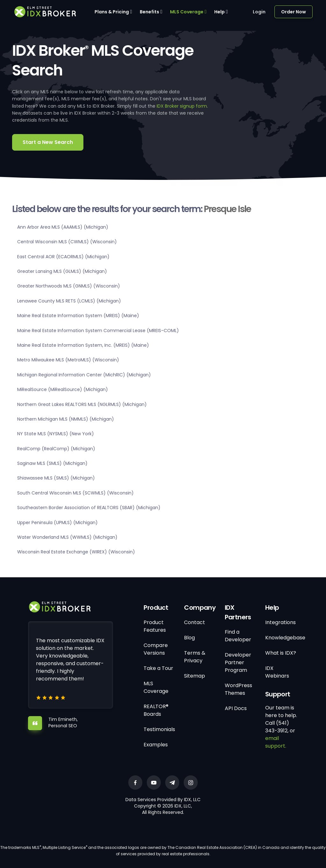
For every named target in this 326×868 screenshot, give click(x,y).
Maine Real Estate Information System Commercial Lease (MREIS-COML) (98, 331)
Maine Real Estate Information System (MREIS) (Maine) (78, 316)
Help (220, 12)
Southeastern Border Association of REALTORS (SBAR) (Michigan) (89, 508)
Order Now (294, 12)
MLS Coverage (187, 12)
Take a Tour (158, 668)
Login (259, 12)
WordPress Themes (238, 689)
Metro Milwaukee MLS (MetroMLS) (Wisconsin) (68, 360)
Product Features (155, 626)
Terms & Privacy (195, 657)
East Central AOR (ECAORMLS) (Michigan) (63, 257)
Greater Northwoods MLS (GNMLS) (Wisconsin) (69, 286)
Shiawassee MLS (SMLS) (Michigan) (56, 478)
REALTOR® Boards (156, 710)
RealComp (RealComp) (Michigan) (56, 449)
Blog (189, 638)
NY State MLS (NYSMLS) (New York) (56, 434)
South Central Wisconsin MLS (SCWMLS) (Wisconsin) (75, 493)
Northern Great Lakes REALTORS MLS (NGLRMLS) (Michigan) (82, 404)
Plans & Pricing (112, 12)
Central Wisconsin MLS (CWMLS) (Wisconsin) (67, 242)
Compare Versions (156, 649)
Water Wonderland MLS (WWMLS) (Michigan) (67, 537)
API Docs (236, 708)
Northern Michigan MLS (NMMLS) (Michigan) (66, 419)
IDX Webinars (277, 672)
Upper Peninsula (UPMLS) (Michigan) (57, 523)
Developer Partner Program (238, 662)
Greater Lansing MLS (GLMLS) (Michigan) (62, 271)
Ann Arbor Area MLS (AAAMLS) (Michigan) (63, 227)
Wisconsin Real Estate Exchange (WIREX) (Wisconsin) (76, 552)
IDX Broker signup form (182, 106)
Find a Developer (238, 636)
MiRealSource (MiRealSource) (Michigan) (63, 389)
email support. (276, 742)
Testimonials (159, 729)
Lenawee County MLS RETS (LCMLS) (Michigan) (69, 301)
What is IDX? (281, 653)
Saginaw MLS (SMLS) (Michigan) (52, 463)
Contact (195, 622)
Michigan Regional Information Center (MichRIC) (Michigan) (84, 375)
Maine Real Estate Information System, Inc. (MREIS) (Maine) (83, 345)
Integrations (280, 622)
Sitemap (195, 676)
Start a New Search (48, 142)
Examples (156, 745)
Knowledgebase (285, 638)
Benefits (149, 12)
